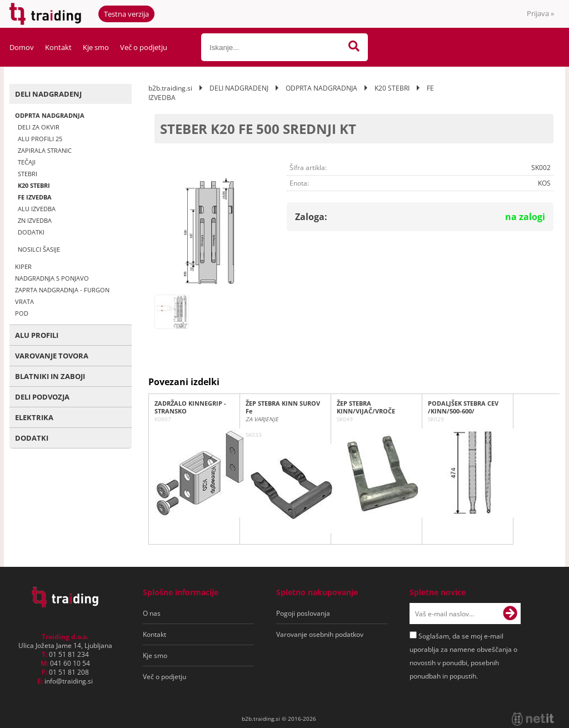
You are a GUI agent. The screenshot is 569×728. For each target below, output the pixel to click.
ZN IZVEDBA (35, 220)
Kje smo (96, 47)
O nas (152, 613)
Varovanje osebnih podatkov (320, 634)
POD (22, 313)
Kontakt (58, 47)
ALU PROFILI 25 (40, 139)
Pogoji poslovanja (303, 613)
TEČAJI (27, 162)
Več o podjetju (144, 47)
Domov (22, 47)
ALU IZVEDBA (37, 209)
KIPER (23, 266)
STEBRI (28, 174)
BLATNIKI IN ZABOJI (50, 376)
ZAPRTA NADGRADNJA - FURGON (62, 290)
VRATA (24, 301)
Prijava (540, 13)
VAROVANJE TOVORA (52, 356)
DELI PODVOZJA (42, 397)
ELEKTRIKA (34, 417)
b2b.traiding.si (170, 88)
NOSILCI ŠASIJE (39, 249)
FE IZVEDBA (35, 197)
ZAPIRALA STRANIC (45, 150)
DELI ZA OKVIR (39, 127)
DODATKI (31, 232)
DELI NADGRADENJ (48, 94)
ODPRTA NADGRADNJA (50, 115)
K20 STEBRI (34, 185)
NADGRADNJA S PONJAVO (52, 278)
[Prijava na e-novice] (510, 614)
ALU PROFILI (37, 335)
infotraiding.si (69, 681)
